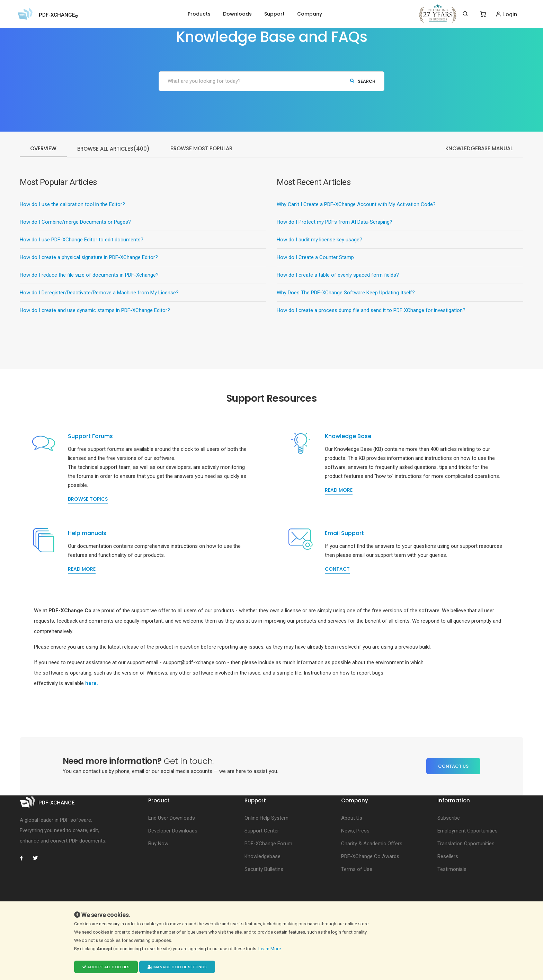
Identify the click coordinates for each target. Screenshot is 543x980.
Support (274, 14)
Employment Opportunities (468, 861)
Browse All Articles (113, 149)
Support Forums (98, 444)
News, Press (355, 861)
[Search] (465, 14)
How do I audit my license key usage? (319, 240)
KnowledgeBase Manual (479, 149)
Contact (345, 592)
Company (310, 14)
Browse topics (95, 507)
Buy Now (158, 874)
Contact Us (453, 797)
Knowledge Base (356, 444)
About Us (352, 848)
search (363, 81)
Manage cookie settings (177, 967)
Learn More (270, 949)
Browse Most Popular (201, 149)
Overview (43, 149)
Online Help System (266, 848)
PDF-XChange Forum (268, 874)
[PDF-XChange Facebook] (25, 889)
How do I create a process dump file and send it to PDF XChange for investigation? (371, 311)
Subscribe (449, 848)
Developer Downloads (173, 861)
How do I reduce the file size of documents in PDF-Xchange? (89, 275)
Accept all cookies (106, 967)
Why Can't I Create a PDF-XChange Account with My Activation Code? (356, 205)
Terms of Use (357, 900)
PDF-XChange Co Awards (370, 887)
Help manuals (95, 556)
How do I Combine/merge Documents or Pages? (75, 222)
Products (199, 14)
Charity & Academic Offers (372, 874)
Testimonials (452, 900)
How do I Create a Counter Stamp (315, 258)
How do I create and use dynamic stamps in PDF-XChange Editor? (95, 311)
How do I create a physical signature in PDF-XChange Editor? (89, 258)
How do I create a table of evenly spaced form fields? (338, 275)
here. (92, 714)
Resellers (448, 887)
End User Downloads (172, 848)
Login (506, 14)
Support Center (262, 861)
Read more (346, 507)
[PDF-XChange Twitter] (38, 889)
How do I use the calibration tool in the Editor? (72, 205)
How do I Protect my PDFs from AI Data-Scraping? (335, 222)
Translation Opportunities (466, 874)
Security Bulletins (264, 900)
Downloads (237, 14)
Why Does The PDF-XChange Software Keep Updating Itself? (346, 293)
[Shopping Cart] (483, 14)
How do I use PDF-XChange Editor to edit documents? (82, 240)
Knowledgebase (262, 887)
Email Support (352, 556)
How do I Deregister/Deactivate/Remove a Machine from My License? (99, 293)
